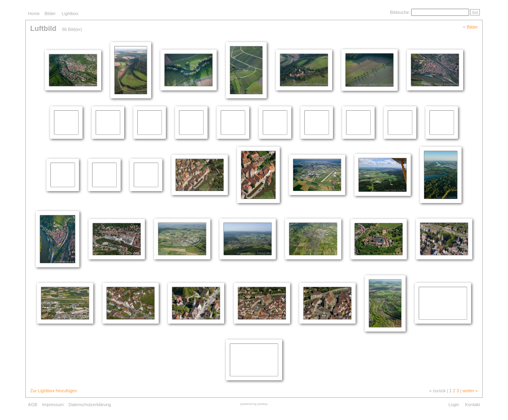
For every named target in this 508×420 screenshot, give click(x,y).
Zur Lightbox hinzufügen (54, 391)
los (475, 12)
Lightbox (70, 13)
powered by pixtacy (254, 404)
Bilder (50, 13)
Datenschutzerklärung (90, 405)
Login (454, 405)
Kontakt (472, 405)
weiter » (470, 391)
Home (34, 13)
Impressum (53, 405)
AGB (33, 405)
